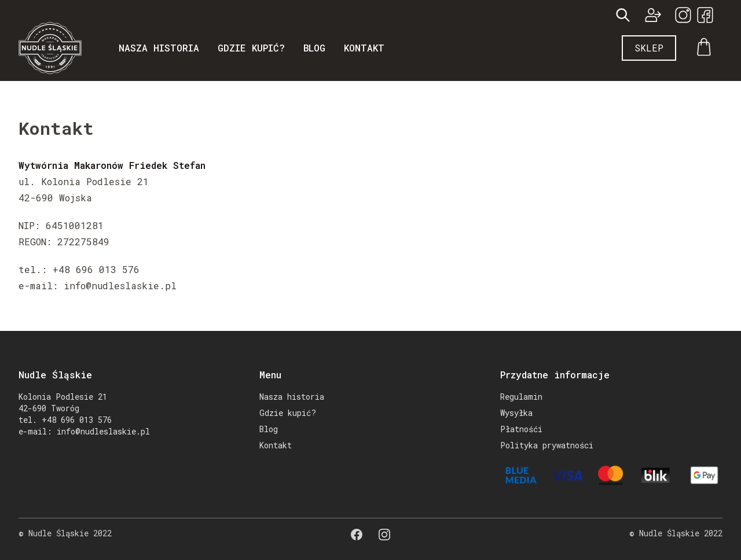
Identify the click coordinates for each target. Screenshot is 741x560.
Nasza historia (159, 48)
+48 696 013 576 (77, 420)
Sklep (649, 48)
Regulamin (521, 397)
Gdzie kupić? (251, 48)
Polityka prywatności (547, 445)
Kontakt (364, 48)
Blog (314, 48)
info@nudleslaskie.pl (103, 431)
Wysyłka (516, 413)
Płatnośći (521, 429)
